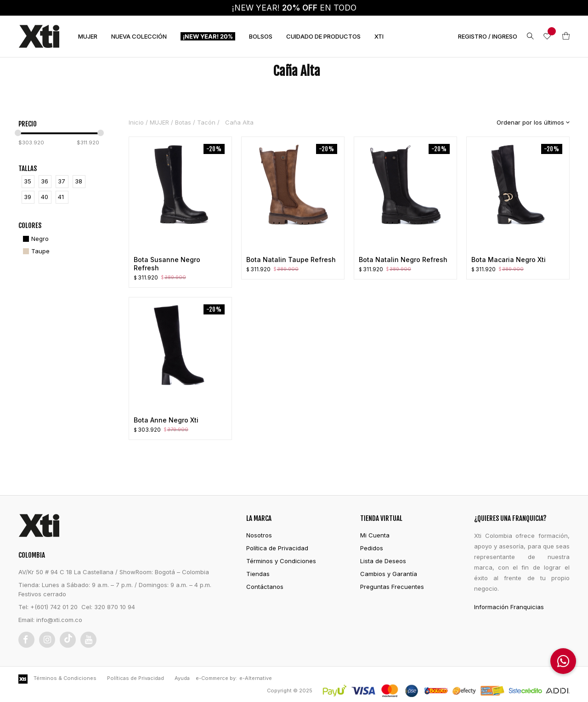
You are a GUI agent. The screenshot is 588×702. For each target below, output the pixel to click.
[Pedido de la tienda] (526, 122)
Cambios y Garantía (389, 574)
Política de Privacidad (277, 548)
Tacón (206, 122)
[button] (563, 661)
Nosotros (259, 535)
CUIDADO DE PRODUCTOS (323, 36)
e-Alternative (256, 678)
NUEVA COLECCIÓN (139, 36)
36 (45, 181)
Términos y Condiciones (281, 561)
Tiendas (258, 574)
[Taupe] (35, 251)
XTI (379, 36)
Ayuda (182, 678)
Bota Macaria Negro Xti (509, 260)
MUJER (88, 36)
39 (28, 197)
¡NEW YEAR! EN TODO (294, 8)
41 (61, 197)
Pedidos (372, 548)
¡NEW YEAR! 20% (208, 36)
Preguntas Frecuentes (392, 587)
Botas (183, 122)
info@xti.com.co (59, 620)
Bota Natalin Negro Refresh (403, 260)
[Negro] (35, 239)
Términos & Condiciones (65, 678)
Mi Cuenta (375, 535)
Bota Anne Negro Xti (166, 420)
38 (79, 181)
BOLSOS (261, 36)
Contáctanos (265, 587)
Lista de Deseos (383, 561)
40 (45, 197)
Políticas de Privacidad (136, 678)
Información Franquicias (509, 607)
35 (28, 181)
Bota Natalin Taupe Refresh (291, 260)
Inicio (136, 122)
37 (62, 181)
